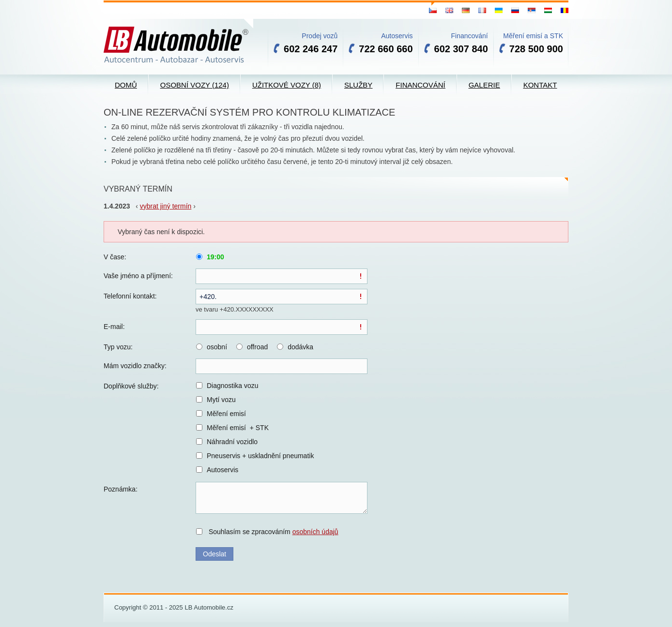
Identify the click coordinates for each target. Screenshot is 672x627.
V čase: (115, 257)
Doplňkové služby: (131, 386)
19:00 (215, 257)
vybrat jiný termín (166, 206)
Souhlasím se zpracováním (274, 532)
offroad (257, 347)
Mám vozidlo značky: (135, 366)
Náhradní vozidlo (232, 442)
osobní (217, 347)
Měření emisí (226, 414)
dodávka (300, 347)
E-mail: (114, 327)
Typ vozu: (118, 347)
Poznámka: (121, 489)
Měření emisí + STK (238, 428)
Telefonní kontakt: (130, 296)
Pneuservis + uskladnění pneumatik (260, 456)
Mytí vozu (221, 400)
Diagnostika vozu (233, 386)
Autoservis (222, 470)
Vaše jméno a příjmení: (138, 276)
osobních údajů (315, 532)
